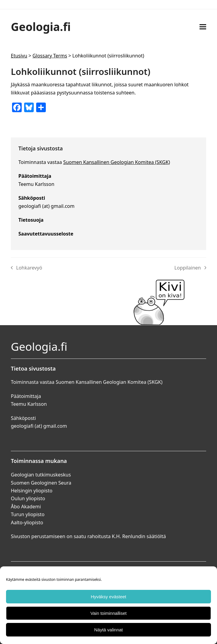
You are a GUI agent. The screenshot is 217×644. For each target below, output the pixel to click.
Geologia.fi (41, 27)
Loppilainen (190, 268)
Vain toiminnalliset (108, 613)
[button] (203, 27)
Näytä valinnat (108, 630)
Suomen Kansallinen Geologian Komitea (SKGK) (117, 162)
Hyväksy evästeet (108, 597)
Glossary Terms (50, 56)
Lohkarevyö (27, 268)
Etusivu (19, 56)
